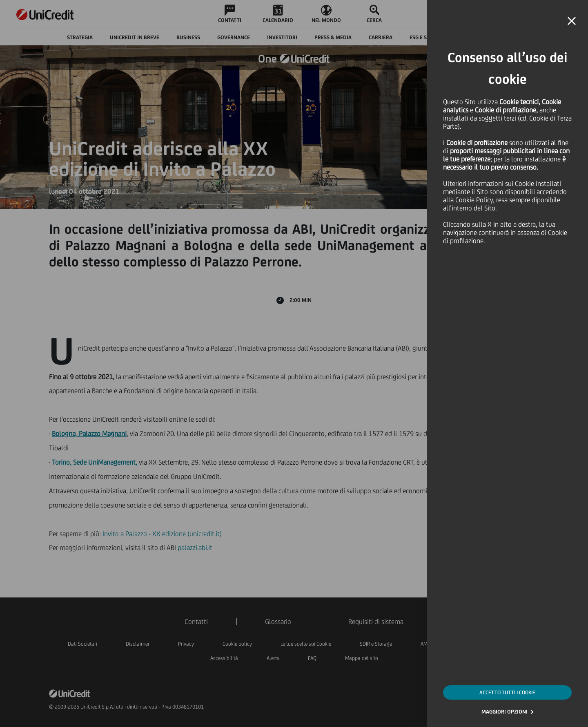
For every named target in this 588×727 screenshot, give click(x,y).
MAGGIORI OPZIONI (504, 712)
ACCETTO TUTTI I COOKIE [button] (507, 692)
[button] (572, 21)
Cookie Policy (474, 200)
